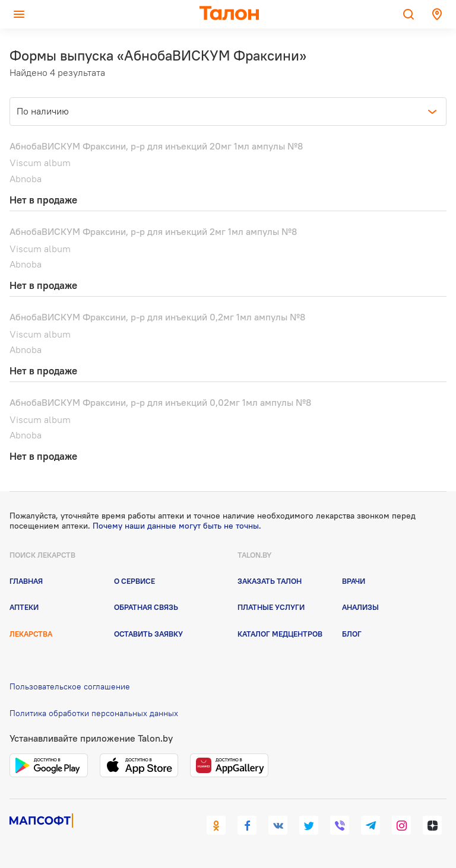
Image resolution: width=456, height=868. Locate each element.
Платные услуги (271, 607)
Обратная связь (146, 607)
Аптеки (24, 607)
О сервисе (134, 581)
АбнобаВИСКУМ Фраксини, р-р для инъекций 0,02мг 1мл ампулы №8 (160, 402)
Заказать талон (270, 581)
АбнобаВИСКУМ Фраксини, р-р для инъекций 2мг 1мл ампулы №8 (153, 231)
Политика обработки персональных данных (94, 713)
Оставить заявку (148, 634)
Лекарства (31, 634)
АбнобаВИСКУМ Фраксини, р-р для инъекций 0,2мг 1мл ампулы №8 (157, 317)
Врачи (354, 581)
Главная (26, 581)
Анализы (360, 607)
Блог (352, 634)
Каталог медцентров (280, 634)
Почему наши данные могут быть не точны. (177, 526)
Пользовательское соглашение (70, 686)
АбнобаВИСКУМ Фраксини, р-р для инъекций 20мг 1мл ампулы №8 (156, 146)
